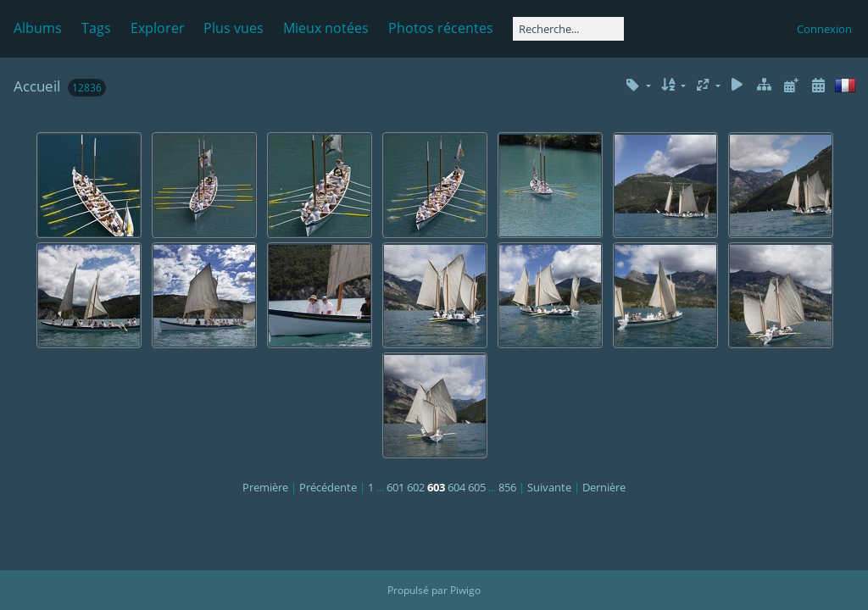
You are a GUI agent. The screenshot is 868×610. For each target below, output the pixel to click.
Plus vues (234, 28)
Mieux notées (326, 28)
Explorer (158, 28)
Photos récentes (441, 28)
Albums (38, 28)
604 (456, 487)
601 (395, 487)
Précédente (328, 487)
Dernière (604, 487)
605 (477, 487)
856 (507, 487)
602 (416, 487)
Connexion (824, 29)
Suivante (549, 487)
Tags (96, 28)
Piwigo (465, 590)
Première (265, 487)
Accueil (37, 86)
